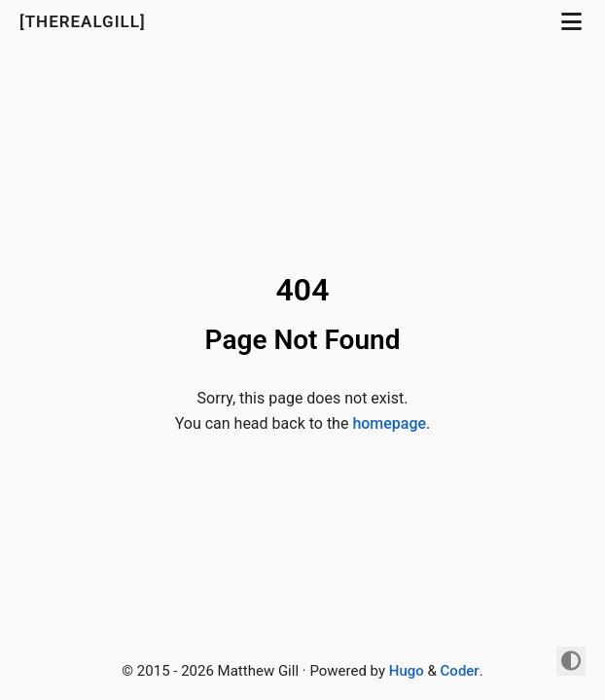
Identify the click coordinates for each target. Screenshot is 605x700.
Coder (460, 671)
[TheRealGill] (85, 21)
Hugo (407, 671)
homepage (389, 423)
